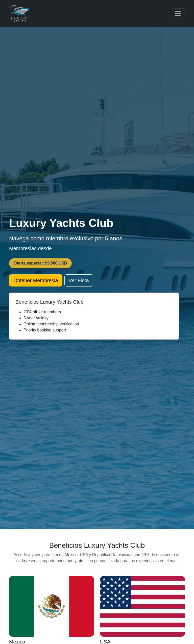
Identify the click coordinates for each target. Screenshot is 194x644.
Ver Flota (79, 280)
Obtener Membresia (36, 280)
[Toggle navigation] (178, 13)
